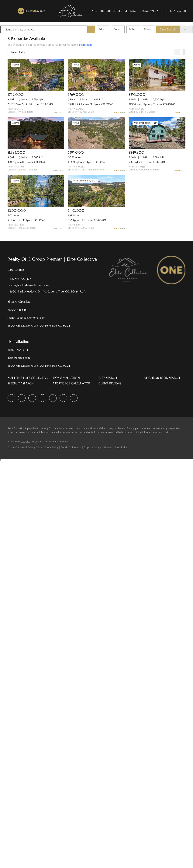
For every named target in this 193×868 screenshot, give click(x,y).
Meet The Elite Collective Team (115, 11)
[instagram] (53, 398)
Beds (124, 29)
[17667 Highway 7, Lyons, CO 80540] (96, 133)
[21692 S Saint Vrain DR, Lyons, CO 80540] (36, 75)
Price (109, 29)
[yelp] (43, 398)
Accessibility (121, 447)
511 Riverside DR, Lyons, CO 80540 (26, 220)
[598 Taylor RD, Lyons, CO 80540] (157, 133)
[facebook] (11, 398)
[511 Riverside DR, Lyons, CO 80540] (36, 191)
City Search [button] (179, 11)
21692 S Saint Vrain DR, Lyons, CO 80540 (30, 104)
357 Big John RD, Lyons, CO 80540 (87, 220)
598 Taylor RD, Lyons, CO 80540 (147, 162)
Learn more (86, 45)
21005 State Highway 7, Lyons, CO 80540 (152, 104)
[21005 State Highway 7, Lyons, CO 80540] (157, 75)
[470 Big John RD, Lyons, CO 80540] (36, 133)
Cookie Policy (51, 447)
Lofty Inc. (25, 441)
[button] (32, 11)
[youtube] (63, 398)
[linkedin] (22, 398)
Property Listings (92, 447)
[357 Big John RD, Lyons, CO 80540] (96, 191)
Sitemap (108, 447)
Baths (139, 29)
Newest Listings (19, 52)
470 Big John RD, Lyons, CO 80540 (27, 162)
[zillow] (32, 398)
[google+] (74, 398)
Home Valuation (154, 11)
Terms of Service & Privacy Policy (25, 447)
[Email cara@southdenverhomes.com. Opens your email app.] (28, 285)
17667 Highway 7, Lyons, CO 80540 (87, 162)
